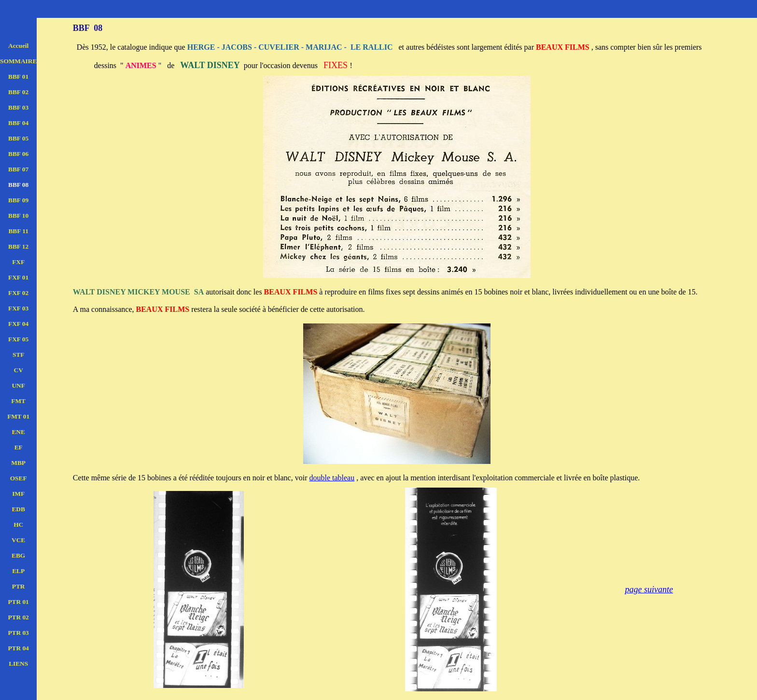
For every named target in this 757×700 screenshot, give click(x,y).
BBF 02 (18, 92)
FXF (18, 262)
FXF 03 (18, 308)
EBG (18, 555)
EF (19, 447)
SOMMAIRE (18, 61)
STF (18, 355)
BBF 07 (18, 169)
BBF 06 (18, 154)
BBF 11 (18, 231)
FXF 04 (18, 324)
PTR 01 (18, 602)
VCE (18, 540)
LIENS (18, 664)
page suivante (649, 589)
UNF (18, 385)
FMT (18, 401)
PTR (19, 586)
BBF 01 (18, 77)
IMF (18, 494)
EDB (18, 509)
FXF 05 (18, 339)
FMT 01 (18, 416)
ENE (18, 432)
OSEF (19, 478)
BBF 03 (18, 107)
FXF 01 (18, 277)
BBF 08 (18, 185)
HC (18, 525)
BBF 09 (18, 200)
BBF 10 (18, 216)
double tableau (332, 478)
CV (19, 370)
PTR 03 (18, 633)
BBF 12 (18, 246)
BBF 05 (18, 138)
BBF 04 (18, 123)
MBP (18, 463)
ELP (18, 571)
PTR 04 (18, 648)
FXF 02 (18, 293)
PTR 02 (18, 617)
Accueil (18, 46)
